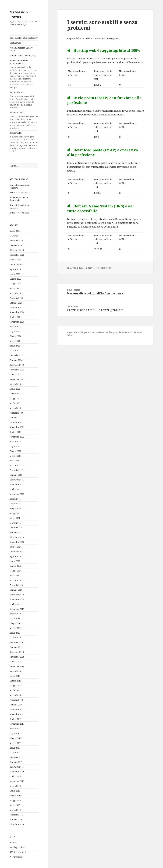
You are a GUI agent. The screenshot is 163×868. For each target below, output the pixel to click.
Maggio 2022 (16, 456)
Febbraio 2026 (16, 241)
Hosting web (15, 43)
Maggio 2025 (16, 284)
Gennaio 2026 (16, 245)
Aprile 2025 (15, 288)
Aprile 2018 (15, 690)
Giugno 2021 (15, 508)
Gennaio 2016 (16, 820)
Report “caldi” (24, 142)
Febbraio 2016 (16, 815)
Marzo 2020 (15, 580)
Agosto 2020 (15, 556)
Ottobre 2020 (16, 547)
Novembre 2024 (17, 312)
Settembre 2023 (17, 379)
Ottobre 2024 (16, 317)
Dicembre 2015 (17, 824)
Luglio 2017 (15, 733)
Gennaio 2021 (16, 532)
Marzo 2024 (15, 351)
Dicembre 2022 (17, 422)
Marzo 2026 (15, 236)
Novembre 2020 (17, 542)
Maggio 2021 (16, 513)
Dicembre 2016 (17, 767)
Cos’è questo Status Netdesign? (24, 38)
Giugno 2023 (15, 394)
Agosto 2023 (15, 384)
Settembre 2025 (17, 265)
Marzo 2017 (15, 753)
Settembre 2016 (17, 781)
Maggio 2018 (16, 686)
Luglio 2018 (15, 676)
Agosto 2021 (15, 499)
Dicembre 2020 (17, 537)
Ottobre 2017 (16, 719)
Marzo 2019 (15, 638)
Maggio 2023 (16, 398)
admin (91, 268)
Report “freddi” (24, 100)
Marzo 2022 (15, 465)
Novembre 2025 (17, 255)
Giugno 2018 (15, 681)
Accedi (13, 843)
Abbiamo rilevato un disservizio (19, 199)
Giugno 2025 (15, 279)
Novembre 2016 (17, 772)
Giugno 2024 (15, 336)
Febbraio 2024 (16, 355)
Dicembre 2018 (17, 652)
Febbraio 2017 (16, 757)
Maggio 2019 (16, 628)
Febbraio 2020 (16, 585)
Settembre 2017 (17, 724)
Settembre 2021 (17, 494)
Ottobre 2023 (16, 375)
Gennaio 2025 (16, 303)
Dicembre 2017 (17, 710)
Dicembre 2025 (17, 250)
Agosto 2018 (15, 671)
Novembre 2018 (17, 657)
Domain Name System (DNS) (23, 56)
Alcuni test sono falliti (19, 193)
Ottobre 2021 (16, 489)
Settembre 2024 (17, 322)
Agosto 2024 (15, 327)
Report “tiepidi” (24, 120)
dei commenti (18, 852)
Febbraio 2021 (16, 528)
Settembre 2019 (17, 609)
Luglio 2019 (15, 619)
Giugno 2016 (15, 796)
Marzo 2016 (15, 810)
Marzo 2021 (15, 523)
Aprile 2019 (15, 633)
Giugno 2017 (15, 738)
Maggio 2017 (16, 743)
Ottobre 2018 (16, 662)
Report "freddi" (105, 268)
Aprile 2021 (15, 518)
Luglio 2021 (15, 504)
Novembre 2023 (17, 370)
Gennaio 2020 (16, 590)
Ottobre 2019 (16, 604)
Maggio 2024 (16, 341)
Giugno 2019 (15, 623)
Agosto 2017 (15, 729)
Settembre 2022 (17, 437)
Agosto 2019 (15, 614)
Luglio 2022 (15, 446)
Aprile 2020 (15, 576)
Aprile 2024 (15, 346)
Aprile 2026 (15, 231)
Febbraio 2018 (16, 700)
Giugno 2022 (15, 451)
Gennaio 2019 (16, 647)
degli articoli (17, 847)
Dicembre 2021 (17, 480)
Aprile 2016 (15, 805)
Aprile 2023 (15, 403)
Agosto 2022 (15, 442)
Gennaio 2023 (16, 418)
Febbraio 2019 (16, 642)
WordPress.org (16, 857)
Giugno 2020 (15, 566)
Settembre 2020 (17, 552)
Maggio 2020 (16, 571)
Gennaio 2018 (16, 705)
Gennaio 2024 (16, 360)
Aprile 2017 (15, 748)
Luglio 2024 (15, 331)
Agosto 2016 (15, 786)
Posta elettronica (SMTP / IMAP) (21, 49)
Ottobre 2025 (16, 260)
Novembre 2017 (17, 714)
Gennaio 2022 (16, 475)
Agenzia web (99, 332)
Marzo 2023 (15, 408)
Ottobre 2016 (16, 776)
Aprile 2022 (15, 461)
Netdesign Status (19, 14)
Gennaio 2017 (16, 762)
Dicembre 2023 (17, 365)
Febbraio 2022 (16, 470)
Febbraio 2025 (16, 298)
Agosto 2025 (15, 269)
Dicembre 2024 (17, 307)
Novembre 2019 (17, 600)
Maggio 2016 (16, 800)
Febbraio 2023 (16, 413)
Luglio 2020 (15, 561)
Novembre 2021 (17, 485)
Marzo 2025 (15, 293)
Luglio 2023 (15, 389)
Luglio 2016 (15, 791)
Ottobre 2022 (16, 432)
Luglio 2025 (15, 274)
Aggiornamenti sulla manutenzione (24, 74)
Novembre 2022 (17, 427)
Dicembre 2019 (17, 595)
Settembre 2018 (17, 666)
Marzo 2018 (15, 695)
